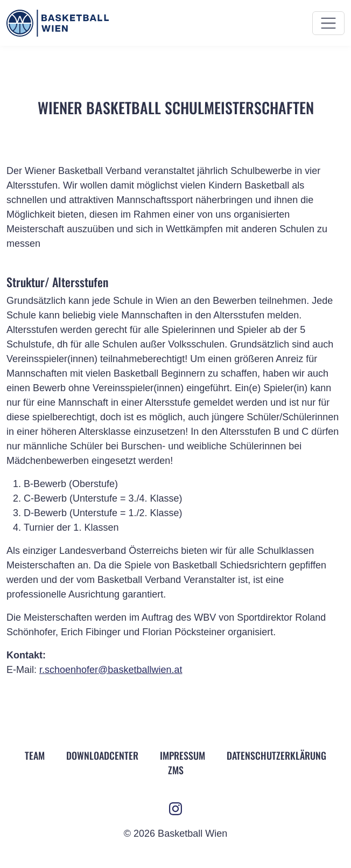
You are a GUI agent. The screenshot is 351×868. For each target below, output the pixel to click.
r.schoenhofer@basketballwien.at (111, 670)
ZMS (176, 770)
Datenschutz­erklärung (276, 755)
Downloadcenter (102, 755)
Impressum (182, 755)
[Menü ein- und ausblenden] (328, 23)
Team (35, 755)
